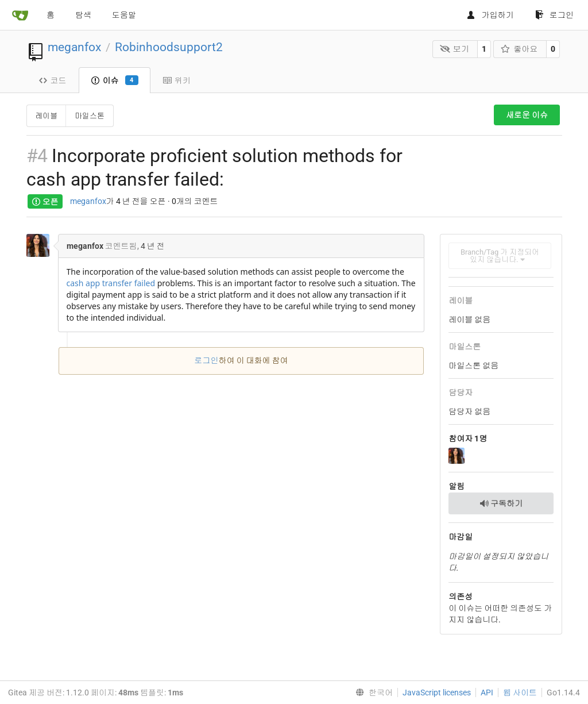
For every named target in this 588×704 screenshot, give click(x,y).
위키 (177, 80)
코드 (53, 80)
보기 (454, 49)
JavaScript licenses (437, 693)
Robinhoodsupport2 (169, 47)
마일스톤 (90, 116)
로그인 (554, 15)
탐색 (83, 15)
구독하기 (501, 503)
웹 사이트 (520, 693)
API (487, 693)
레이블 (46, 116)
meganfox (74, 47)
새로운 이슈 (527, 115)
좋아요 (519, 49)
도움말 (124, 15)
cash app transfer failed (111, 283)
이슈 (115, 80)
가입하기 (490, 15)
